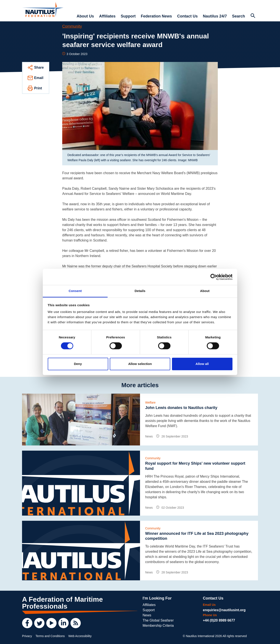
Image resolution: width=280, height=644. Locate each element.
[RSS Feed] (76, 623)
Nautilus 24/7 (215, 16)
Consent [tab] (75, 291)
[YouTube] (51, 623)
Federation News (156, 16)
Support (128, 16)
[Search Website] (253, 16)
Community (72, 26)
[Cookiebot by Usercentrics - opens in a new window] (214, 277)
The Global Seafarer (158, 620)
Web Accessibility (80, 636)
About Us (85, 16)
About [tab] (205, 291)
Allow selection (140, 364)
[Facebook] (27, 623)
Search (239, 16)
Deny (78, 364)
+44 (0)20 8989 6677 (219, 620)
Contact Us (187, 16)
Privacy (27, 636)
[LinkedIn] (64, 623)
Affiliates (107, 16)
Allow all (202, 364)
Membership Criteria (158, 626)
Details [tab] (140, 291)
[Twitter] (39, 623)
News (147, 615)
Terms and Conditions (50, 636)
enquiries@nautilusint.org (224, 610)
